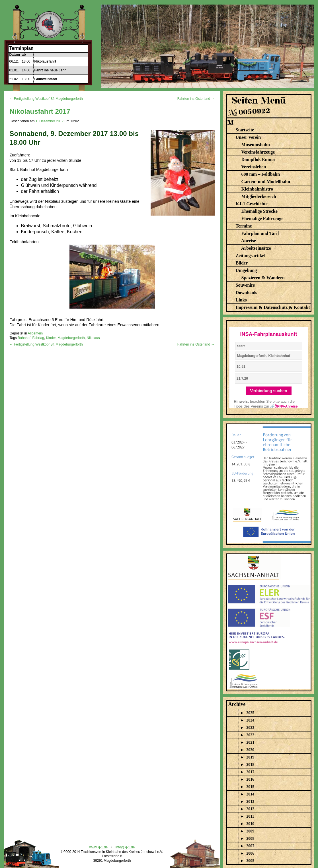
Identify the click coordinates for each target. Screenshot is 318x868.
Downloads (247, 293)
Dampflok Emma (258, 159)
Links (241, 300)
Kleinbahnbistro (257, 189)
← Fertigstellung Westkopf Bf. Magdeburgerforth (46, 99)
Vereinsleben (254, 167)
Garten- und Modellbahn (266, 182)
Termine (244, 226)
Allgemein (35, 333)
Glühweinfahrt (46, 79)
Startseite (245, 130)
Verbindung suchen (269, 391)
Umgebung (246, 270)
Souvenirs (245, 285)
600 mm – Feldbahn (261, 174)
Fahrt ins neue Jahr (50, 70)
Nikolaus (93, 338)
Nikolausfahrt (45, 61)
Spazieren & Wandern (263, 278)
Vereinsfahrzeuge (258, 152)
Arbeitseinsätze (256, 248)
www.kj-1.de (99, 847)
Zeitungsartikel (251, 256)
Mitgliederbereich (259, 196)
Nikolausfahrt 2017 (40, 111)
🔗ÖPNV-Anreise (284, 406)
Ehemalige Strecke (259, 211)
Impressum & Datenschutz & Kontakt (273, 307)
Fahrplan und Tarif (260, 233)
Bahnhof (24, 338)
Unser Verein (248, 137)
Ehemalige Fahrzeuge (262, 219)
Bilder (242, 263)
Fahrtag (38, 338)
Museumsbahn (256, 145)
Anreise (249, 241)
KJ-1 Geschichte (252, 204)
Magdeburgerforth (71, 338)
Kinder (51, 338)
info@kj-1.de (125, 847)
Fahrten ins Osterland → (196, 99)
